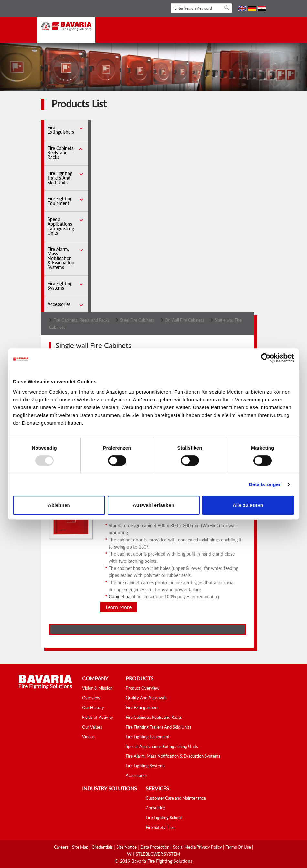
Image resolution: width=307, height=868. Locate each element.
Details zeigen (265, 484)
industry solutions (110, 788)
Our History (93, 707)
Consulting (156, 808)
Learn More (119, 607)
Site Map (81, 847)
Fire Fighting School (164, 818)
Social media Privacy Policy (198, 847)
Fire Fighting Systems (60, 286)
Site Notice (127, 847)
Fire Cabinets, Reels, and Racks (61, 153)
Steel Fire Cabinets (137, 320)
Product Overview (143, 688)
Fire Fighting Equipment (60, 201)
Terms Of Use (239, 847)
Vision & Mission (97, 688)
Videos (88, 737)
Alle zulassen (248, 505)
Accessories (59, 304)
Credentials (103, 847)
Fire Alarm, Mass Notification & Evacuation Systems (61, 258)
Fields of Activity (98, 717)
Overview (91, 698)
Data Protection (155, 847)
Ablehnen (59, 505)
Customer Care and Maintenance (176, 798)
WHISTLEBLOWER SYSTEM (153, 854)
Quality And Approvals (146, 698)
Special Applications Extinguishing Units (61, 226)
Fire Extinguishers (61, 130)
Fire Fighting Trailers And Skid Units (60, 178)
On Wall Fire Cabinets (185, 320)
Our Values (92, 727)
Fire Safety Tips (160, 827)
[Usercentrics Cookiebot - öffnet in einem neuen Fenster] (266, 358)
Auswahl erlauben (153, 505)
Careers (62, 847)
